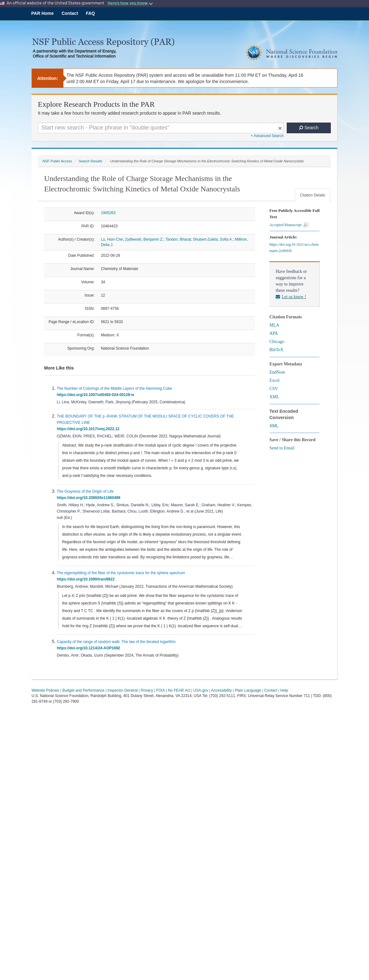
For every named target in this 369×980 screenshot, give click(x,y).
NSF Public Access (57, 161)
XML (274, 397)
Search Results (90, 161)
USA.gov (201, 690)
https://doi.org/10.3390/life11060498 (90, 498)
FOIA (160, 690)
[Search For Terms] (161, 128)
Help (284, 690)
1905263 (108, 213)
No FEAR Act (179, 690)
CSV (274, 389)
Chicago (277, 342)
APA (274, 333)
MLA (274, 325)
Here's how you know (130, 3)
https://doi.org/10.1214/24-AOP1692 (89, 648)
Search (309, 128)
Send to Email (282, 448)
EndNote (277, 372)
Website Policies (45, 690)
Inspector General (123, 690)
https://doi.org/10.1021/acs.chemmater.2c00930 (294, 248)
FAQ (90, 13)
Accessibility (221, 690)
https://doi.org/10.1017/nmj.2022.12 (89, 429)
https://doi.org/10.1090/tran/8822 (87, 579)
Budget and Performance (83, 690)
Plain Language (248, 690)
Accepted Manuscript (289, 225)
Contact (70, 13)
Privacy (147, 690)
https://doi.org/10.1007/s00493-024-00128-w (97, 395)
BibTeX (276, 350)
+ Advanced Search (267, 136)
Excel (274, 380)
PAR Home (42, 13)
